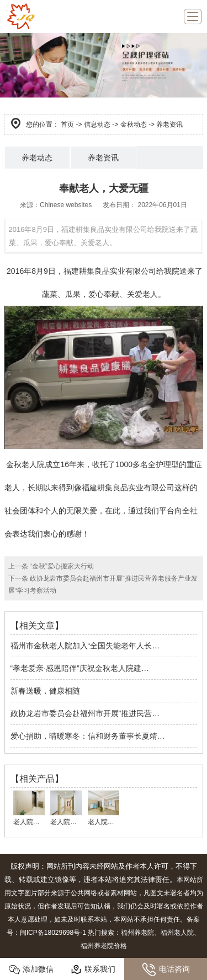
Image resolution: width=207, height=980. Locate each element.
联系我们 (93, 970)
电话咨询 (166, 970)
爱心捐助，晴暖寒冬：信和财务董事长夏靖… (88, 736)
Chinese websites (66, 205)
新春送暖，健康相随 (45, 691)
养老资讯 (103, 158)
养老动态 (37, 158)
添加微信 (31, 970)
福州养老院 (137, 933)
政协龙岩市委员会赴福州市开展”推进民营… (85, 713)
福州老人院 (177, 933)
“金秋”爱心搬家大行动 (61, 566)
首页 (67, 124)
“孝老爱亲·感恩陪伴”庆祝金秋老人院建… (80, 668)
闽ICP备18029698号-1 (53, 933)
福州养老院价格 (104, 946)
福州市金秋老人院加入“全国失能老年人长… (85, 646)
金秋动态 (134, 124)
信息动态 (97, 124)
